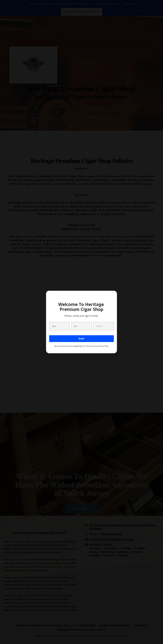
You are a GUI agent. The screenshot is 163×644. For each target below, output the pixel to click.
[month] (59, 326)
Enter (81, 339)
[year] (104, 326)
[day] (81, 326)
